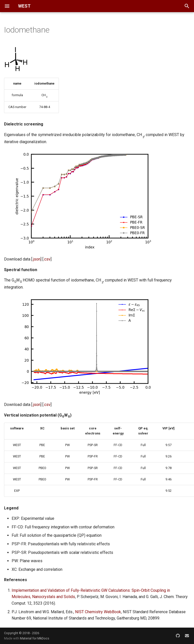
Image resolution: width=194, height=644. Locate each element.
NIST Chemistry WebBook (98, 612)
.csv (47, 259)
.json (36, 259)
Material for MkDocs (35, 638)
